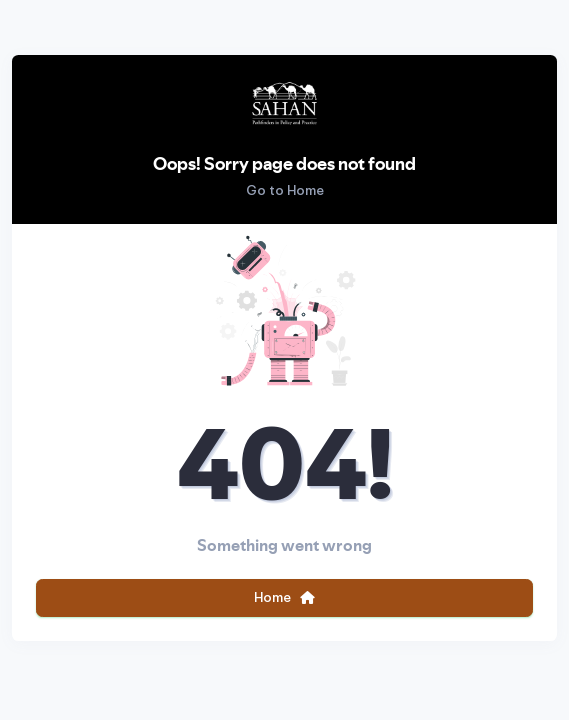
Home (284, 597)
